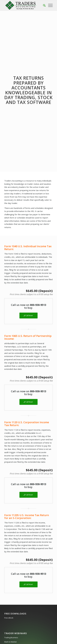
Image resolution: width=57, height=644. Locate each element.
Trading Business (11, 638)
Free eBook (9, 618)
